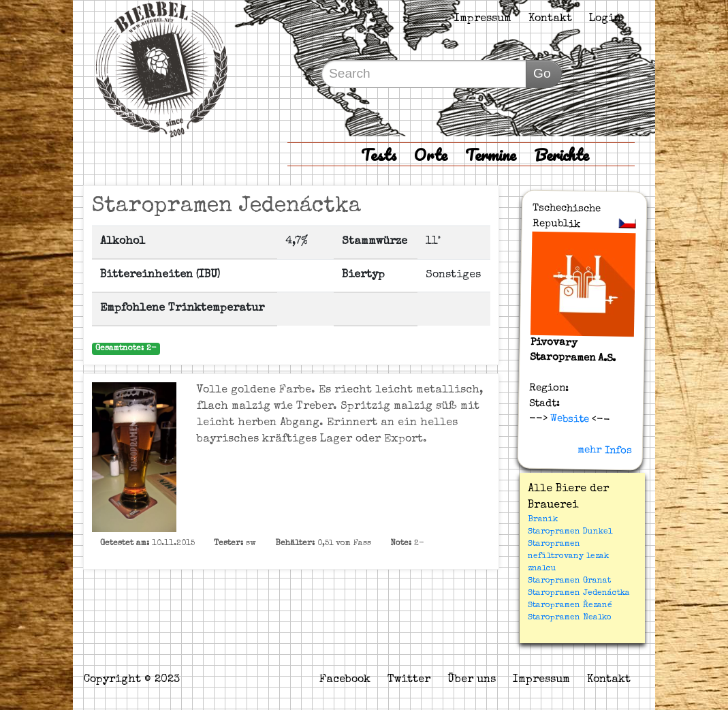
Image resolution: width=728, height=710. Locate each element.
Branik (543, 520)
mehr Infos (605, 450)
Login (605, 19)
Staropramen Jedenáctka (579, 593)
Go (542, 73)
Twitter (409, 680)
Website (568, 419)
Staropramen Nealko (570, 618)
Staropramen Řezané (570, 606)
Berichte (561, 154)
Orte (431, 154)
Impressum (483, 19)
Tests (379, 154)
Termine (491, 154)
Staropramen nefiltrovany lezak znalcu (568, 557)
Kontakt (550, 19)
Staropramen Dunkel (570, 532)
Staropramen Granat (569, 581)
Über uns (472, 680)
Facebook (345, 680)
